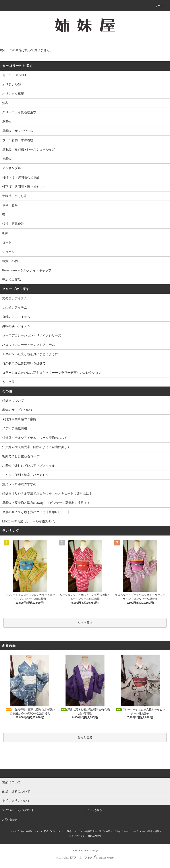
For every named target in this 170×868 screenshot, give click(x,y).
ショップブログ (77, 836)
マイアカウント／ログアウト (18, 810)
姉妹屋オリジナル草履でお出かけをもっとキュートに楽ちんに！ (47, 493)
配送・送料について (54, 831)
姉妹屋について (13, 400)
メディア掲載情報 (15, 428)
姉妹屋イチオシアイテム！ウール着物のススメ (35, 438)
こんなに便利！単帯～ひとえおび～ (27, 475)
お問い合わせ (10, 820)
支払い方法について (30, 831)
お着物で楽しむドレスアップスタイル (29, 466)
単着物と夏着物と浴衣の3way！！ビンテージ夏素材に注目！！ (46, 503)
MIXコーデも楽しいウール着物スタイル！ (31, 521)
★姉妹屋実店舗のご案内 (19, 419)
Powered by (85, 858)
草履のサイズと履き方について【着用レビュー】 (36, 512)
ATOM (98, 836)
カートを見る (95, 810)
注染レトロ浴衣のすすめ (19, 484)
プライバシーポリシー (125, 831)
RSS (91, 836)
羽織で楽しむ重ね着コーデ (21, 456)
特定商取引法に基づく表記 (97, 831)
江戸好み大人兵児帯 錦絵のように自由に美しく (36, 447)
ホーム (14, 831)
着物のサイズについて (18, 410)
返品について (74, 831)
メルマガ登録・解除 (149, 831)
